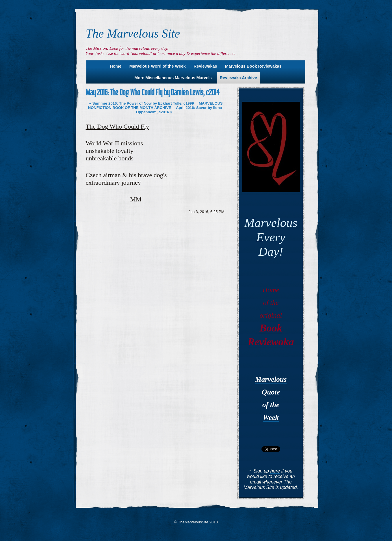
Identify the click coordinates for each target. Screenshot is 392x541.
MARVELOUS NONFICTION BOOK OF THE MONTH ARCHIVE (155, 105)
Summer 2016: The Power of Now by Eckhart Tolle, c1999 (142, 103)
